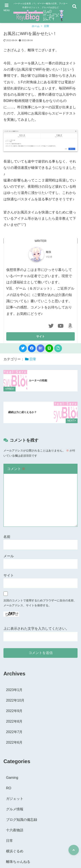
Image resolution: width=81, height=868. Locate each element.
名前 (7, 537)
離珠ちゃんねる (18, 862)
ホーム (36, 26)
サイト (9, 575)
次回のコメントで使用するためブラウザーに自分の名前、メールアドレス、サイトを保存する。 (40, 603)
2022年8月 (14, 721)
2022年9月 (14, 711)
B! (40, 348)
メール (9, 556)
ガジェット (15, 799)
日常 (47, 26)
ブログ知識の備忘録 (22, 820)
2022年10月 (15, 700)
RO (9, 788)
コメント (16, 469)
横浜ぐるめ (15, 851)
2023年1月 (14, 690)
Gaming (12, 778)
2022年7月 (14, 732)
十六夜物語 (15, 830)
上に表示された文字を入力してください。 (36, 629)
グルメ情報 (15, 809)
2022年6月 (14, 742)
